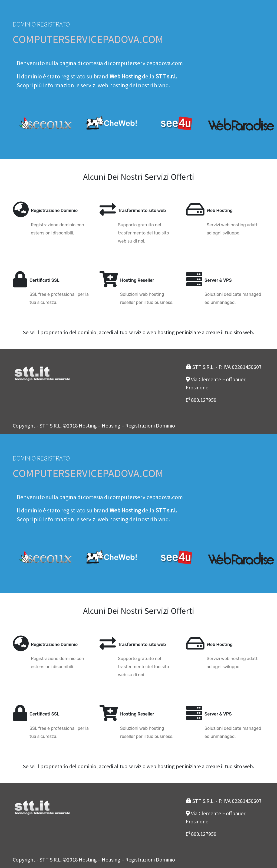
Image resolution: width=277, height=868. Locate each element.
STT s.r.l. (166, 76)
